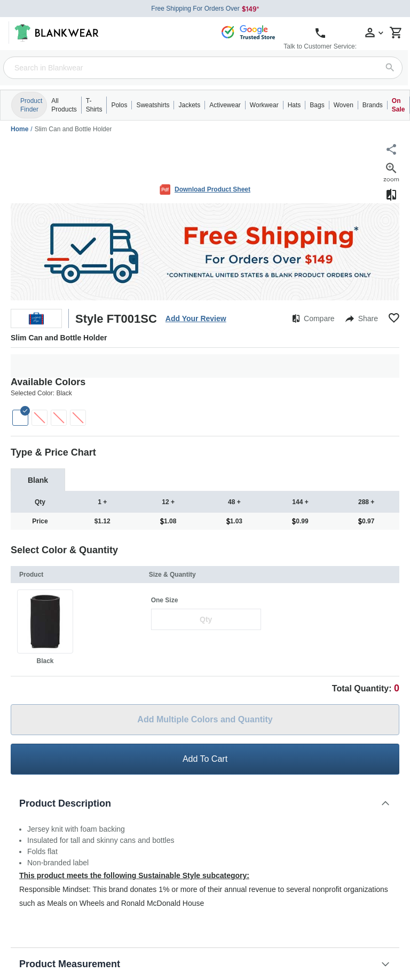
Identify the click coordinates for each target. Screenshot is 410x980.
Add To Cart (205, 759)
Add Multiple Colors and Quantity (205, 719)
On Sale (399, 105)
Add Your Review (196, 318)
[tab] (38, 480)
